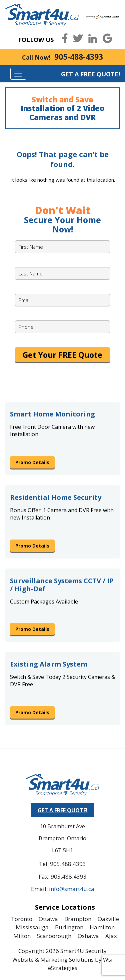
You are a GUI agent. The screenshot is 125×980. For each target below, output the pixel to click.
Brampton (78, 919)
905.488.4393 (68, 864)
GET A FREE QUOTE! (63, 810)
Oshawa (88, 936)
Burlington (69, 927)
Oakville (108, 919)
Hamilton (102, 927)
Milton (22, 936)
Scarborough (54, 936)
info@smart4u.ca (72, 889)
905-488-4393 (79, 57)
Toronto (22, 919)
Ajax (111, 936)
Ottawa (48, 919)
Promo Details (32, 462)
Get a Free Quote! (90, 74)
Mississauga (32, 927)
